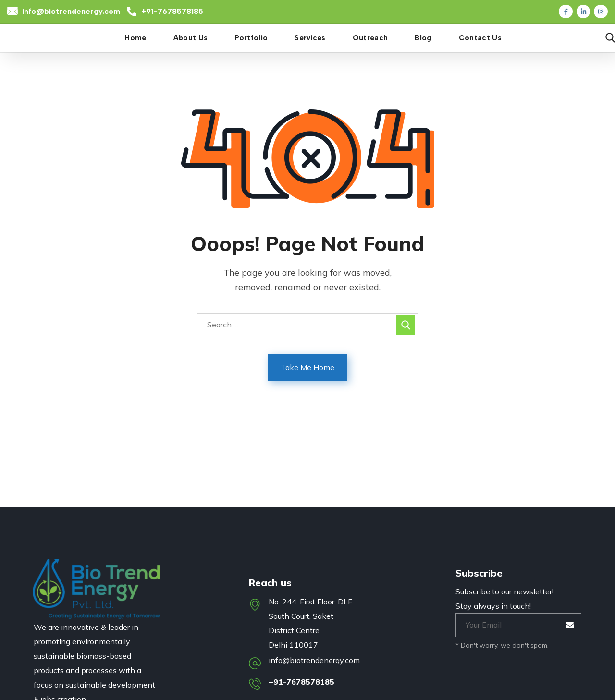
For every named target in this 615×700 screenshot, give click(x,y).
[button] (610, 38)
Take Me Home (307, 367)
